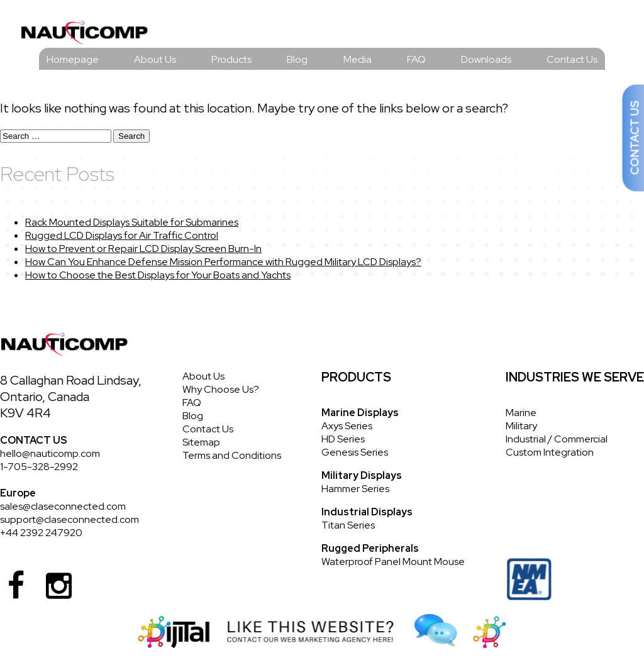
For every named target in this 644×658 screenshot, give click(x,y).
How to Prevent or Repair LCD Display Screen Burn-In (143, 249)
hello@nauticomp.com (50, 453)
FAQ (416, 59)
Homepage (73, 59)
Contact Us (572, 59)
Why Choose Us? (221, 389)
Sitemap (201, 442)
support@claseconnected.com (69, 519)
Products (231, 59)
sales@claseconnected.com (63, 506)
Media (358, 59)
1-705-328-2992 (39, 467)
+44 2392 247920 (41, 533)
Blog (297, 59)
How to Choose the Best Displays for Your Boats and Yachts (158, 275)
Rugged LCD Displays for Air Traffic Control (122, 235)
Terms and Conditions (232, 455)
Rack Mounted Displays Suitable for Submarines (132, 222)
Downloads (486, 59)
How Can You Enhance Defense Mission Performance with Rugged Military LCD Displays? (223, 262)
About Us (155, 59)
